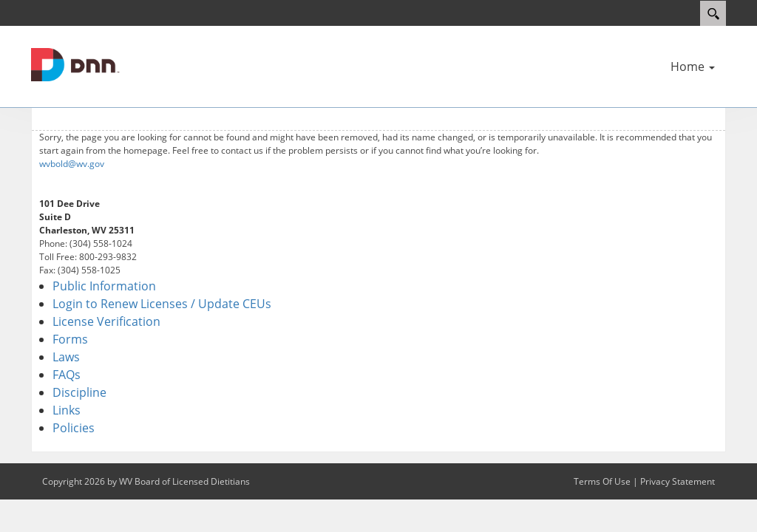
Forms (70, 339)
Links (67, 410)
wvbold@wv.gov (72, 164)
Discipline (79, 392)
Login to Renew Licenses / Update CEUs (162, 304)
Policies (74, 428)
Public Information (104, 286)
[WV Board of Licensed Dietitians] (75, 64)
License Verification (106, 321)
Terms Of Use (602, 481)
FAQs (67, 375)
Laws (66, 357)
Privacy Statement (678, 481)
